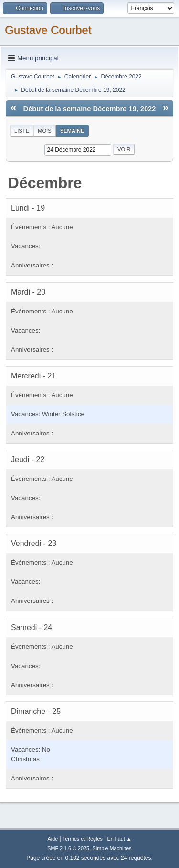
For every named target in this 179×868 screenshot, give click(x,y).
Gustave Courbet (48, 30)
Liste (22, 131)
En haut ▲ (120, 839)
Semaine (72, 131)
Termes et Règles (83, 839)
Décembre (45, 183)
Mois (45, 131)
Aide (53, 839)
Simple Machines (112, 848)
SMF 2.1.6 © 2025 (68, 848)
